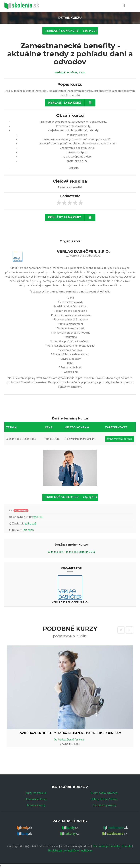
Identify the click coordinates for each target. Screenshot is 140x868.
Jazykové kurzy (36, 805)
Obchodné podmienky (106, 846)
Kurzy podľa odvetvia (104, 793)
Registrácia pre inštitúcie (64, 851)
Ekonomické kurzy (36, 799)
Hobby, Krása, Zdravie (104, 799)
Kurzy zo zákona (36, 793)
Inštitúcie (86, 851)
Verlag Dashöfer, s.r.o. (70, 72)
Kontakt (127, 846)
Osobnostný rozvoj (104, 805)
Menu (115, 5)
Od (56, 740)
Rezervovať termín (120, 439)
